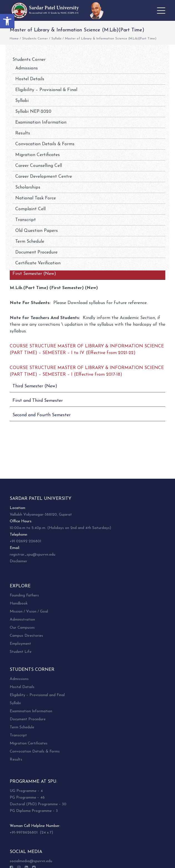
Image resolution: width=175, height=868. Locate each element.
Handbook (19, 604)
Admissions (27, 68)
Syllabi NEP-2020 (33, 112)
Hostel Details (30, 79)
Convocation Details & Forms (45, 144)
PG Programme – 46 (27, 798)
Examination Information (41, 122)
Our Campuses (22, 628)
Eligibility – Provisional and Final (37, 695)
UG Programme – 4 (26, 791)
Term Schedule (30, 242)
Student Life (21, 652)
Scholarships (28, 187)
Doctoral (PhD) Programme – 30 (38, 804)
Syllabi (56, 39)
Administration (22, 620)
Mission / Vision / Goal (29, 612)
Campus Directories (26, 636)
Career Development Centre (44, 177)
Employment (20, 644)
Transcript (26, 220)
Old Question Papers (37, 231)
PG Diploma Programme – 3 (34, 811)
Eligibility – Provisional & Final (46, 90)
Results (23, 133)
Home (14, 39)
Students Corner (35, 39)
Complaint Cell (30, 209)
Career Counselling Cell (39, 166)
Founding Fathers (24, 595)
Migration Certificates (37, 155)
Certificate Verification (38, 263)
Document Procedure (36, 252)
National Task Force (36, 198)
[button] (7, 21)
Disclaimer (18, 561)
